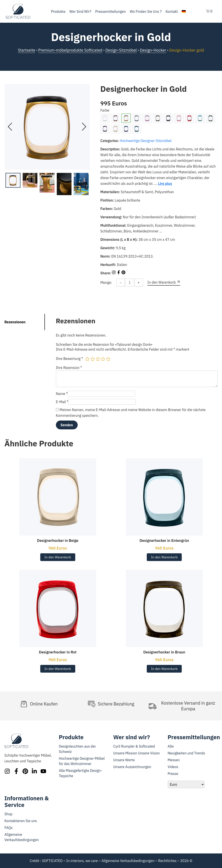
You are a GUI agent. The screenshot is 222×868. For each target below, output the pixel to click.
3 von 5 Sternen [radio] (98, 359)
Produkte (58, 11)
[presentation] (10, 127)
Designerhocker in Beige (58, 541)
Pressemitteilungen (111, 11)
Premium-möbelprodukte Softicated (70, 50)
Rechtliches (167, 861)
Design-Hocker (153, 50)
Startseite (27, 50)
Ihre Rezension (69, 368)
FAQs (8, 828)
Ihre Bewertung (69, 359)
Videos (173, 767)
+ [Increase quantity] (139, 282)
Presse (173, 774)
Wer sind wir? (80, 11)
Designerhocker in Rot (58, 652)
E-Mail (62, 402)
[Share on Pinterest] (123, 273)
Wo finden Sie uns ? (146, 11)
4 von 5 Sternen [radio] (103, 359)
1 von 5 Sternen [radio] (87, 359)
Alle (171, 746)
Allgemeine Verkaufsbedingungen (128, 861)
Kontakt (172, 11)
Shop (8, 814)
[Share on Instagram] (114, 273)
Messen (174, 760)
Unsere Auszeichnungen (132, 767)
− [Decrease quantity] (121, 282)
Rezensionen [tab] (15, 322)
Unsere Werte (124, 760)
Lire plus (165, 183)
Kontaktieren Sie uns (21, 821)
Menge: (106, 282)
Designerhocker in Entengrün (164, 541)
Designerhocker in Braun (164, 652)
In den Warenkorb (58, 557)
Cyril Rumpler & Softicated (134, 746)
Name (62, 394)
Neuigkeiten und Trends (186, 753)
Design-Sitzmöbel (121, 50)
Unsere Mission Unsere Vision (137, 753)
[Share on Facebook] (119, 273)
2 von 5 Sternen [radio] (93, 359)
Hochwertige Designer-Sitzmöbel (146, 141)
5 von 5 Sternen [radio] (108, 359)
